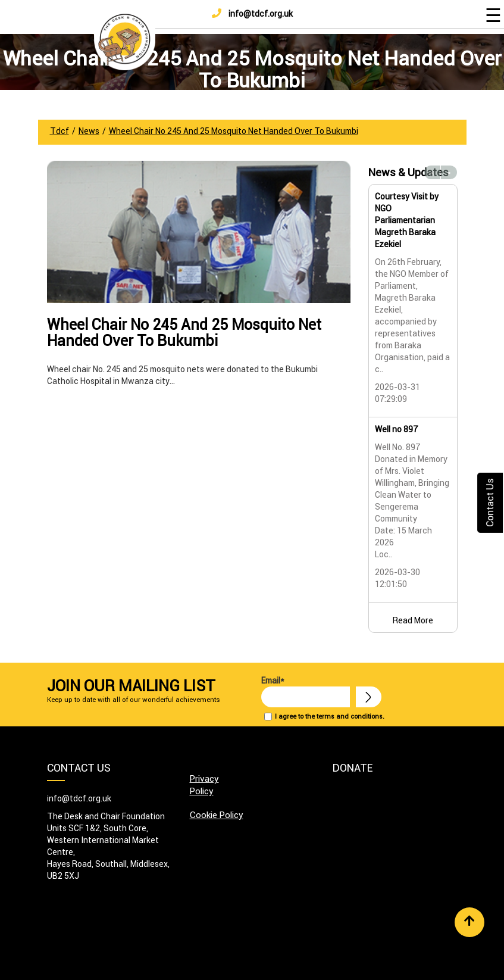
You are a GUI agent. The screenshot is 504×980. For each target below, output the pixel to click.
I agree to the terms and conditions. (330, 716)
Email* (306, 691)
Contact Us (490, 503)
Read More (413, 620)
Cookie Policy (217, 815)
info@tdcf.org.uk (252, 14)
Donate (353, 768)
